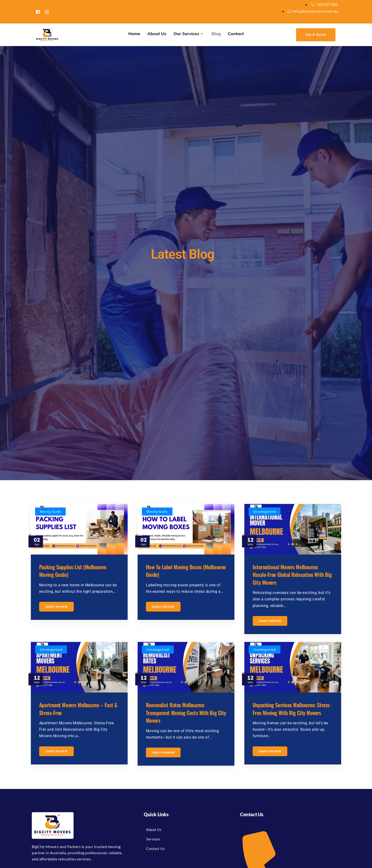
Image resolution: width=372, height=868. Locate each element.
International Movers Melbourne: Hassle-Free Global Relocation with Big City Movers (290, 573)
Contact (236, 34)
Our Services (189, 34)
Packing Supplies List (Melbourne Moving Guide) (77, 569)
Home (134, 34)
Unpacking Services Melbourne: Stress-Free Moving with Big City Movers (290, 711)
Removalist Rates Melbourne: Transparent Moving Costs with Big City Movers (186, 711)
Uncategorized (266, 512)
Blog (216, 34)
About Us (157, 34)
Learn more (57, 606)
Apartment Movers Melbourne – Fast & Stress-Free (75, 707)
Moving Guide (51, 512)
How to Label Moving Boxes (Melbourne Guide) (177, 569)
